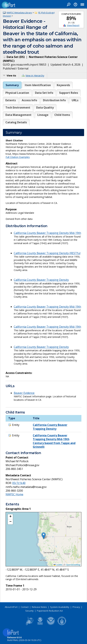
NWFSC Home (14, 494)
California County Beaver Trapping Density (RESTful (47, 253)
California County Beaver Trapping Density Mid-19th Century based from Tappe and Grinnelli (54, 441)
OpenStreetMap (73, 565)
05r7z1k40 (19, 483)
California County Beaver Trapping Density (41, 280)
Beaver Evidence (24, 393)
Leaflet (58, 565)
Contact (25, 607)
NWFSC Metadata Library (19, 13)
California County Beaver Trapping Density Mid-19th (47, 233)
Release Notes (39, 607)
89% (71, 18)
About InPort (11, 607)
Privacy (76, 607)
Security (29, 611)
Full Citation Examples (18, 157)
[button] (44, 536)
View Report (73, 25)
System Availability (60, 607)
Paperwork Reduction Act (50, 611)
